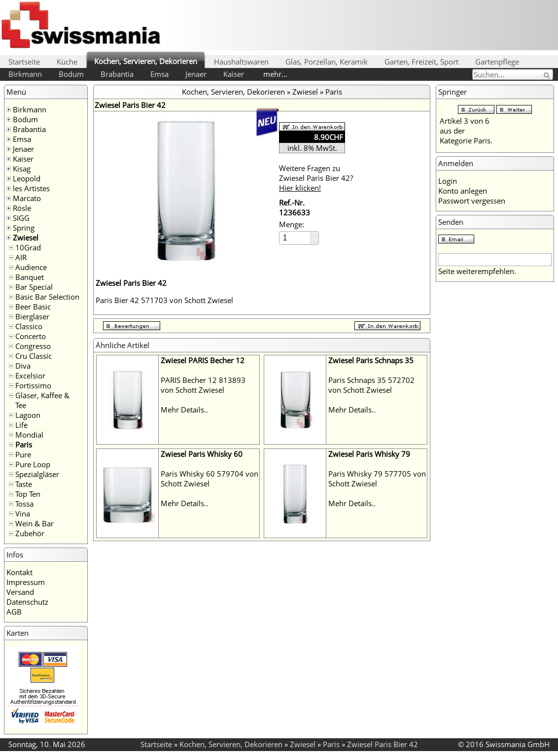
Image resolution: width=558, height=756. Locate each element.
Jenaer (196, 74)
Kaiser (234, 74)
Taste (24, 484)
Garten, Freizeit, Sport (421, 62)
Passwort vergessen (472, 201)
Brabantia (117, 74)
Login (448, 181)
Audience (31, 267)
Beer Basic (33, 307)
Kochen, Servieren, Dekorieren (146, 61)
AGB (14, 612)
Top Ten (28, 494)
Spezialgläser (37, 474)
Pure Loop (33, 464)
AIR (21, 257)
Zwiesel (26, 238)
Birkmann (25, 74)
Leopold (27, 178)
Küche (67, 62)
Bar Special (34, 287)
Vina (23, 514)
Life (21, 425)
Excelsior (30, 376)
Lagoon (28, 415)
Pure (23, 454)
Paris (24, 445)
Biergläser (32, 316)
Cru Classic (34, 356)
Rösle (22, 208)
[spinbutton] (295, 238)
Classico (29, 326)
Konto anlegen (463, 191)
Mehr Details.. (184, 410)
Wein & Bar (35, 523)
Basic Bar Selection (47, 297)
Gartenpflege (497, 62)
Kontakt (19, 572)
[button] (314, 235)
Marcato (27, 198)
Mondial (29, 435)
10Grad (28, 247)
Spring (24, 228)
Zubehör (30, 533)
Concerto (31, 336)
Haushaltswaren (241, 62)
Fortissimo (33, 385)
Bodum (71, 74)
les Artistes (31, 188)
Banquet (30, 277)
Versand (20, 592)
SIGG (21, 218)
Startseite (24, 62)
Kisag (22, 169)
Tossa (24, 504)
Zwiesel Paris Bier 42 (383, 744)
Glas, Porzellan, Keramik (327, 62)
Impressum (26, 582)
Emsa (159, 74)
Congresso (33, 346)
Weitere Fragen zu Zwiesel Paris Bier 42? (316, 178)
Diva (23, 366)
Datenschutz (27, 602)
